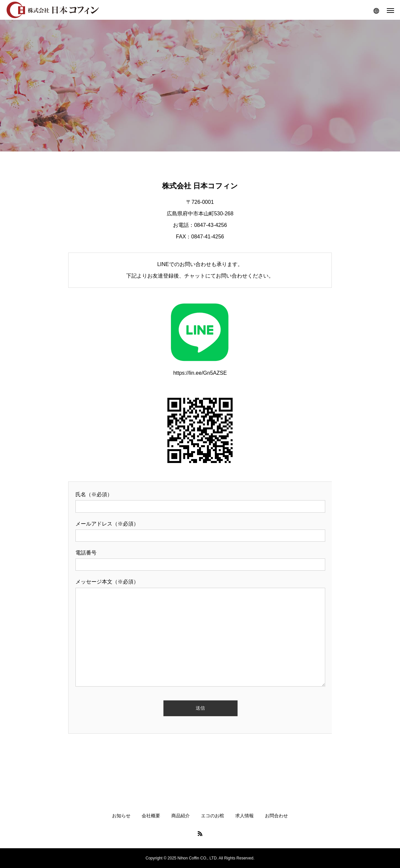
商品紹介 (181, 816)
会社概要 (151, 816)
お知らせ (121, 816)
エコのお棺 (213, 816)
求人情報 (244, 816)
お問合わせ (276, 816)
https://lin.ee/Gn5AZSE (200, 337)
